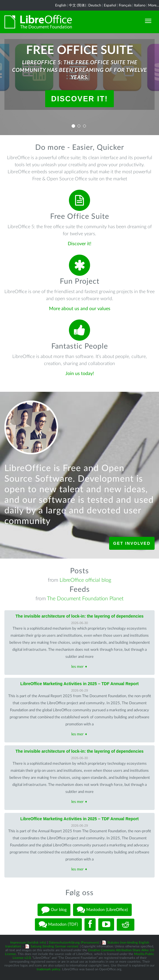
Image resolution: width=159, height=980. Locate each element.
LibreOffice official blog (85, 580)
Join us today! (80, 374)
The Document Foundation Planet (85, 599)
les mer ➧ (79, 667)
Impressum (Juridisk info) (28, 943)
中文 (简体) (77, 5)
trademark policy (49, 969)
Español (110, 5)
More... (154, 5)
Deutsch (95, 5)
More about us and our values (80, 309)
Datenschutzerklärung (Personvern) (74, 943)
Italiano (140, 5)
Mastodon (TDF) (58, 924)
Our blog (54, 910)
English (61, 5)
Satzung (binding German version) (54, 946)
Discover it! (79, 99)
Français (125, 5)
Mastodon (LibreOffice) (102, 910)
